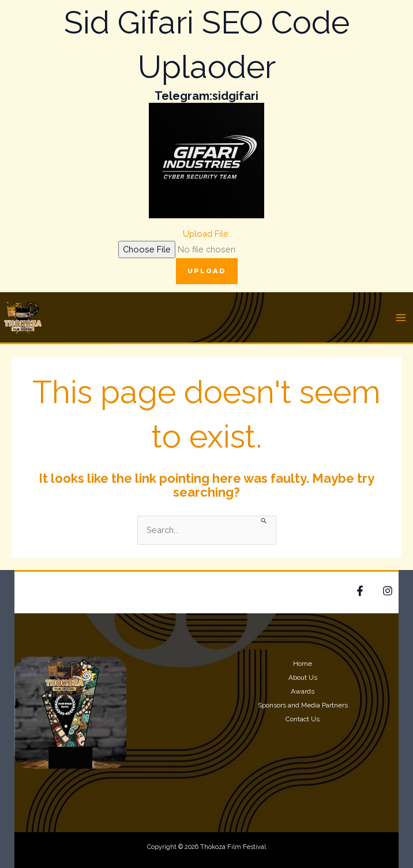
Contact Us (303, 719)
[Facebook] (360, 591)
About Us (303, 677)
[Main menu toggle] (401, 318)
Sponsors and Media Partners (303, 705)
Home (303, 664)
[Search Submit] (264, 520)
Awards (303, 691)
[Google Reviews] (388, 591)
